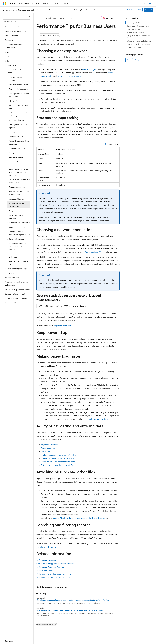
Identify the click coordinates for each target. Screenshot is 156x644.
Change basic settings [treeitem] (17, 187)
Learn (39, 18)
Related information (134, 47)
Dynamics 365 (50, 18)
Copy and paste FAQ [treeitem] (16, 136)
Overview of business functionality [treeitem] (15, 46)
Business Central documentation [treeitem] (17, 27)
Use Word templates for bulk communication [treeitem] (19, 181)
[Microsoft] (5, 3)
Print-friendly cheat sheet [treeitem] (18, 85)
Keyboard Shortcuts (49, 445)
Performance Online (45, 570)
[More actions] (117, 18)
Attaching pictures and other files (139, 41)
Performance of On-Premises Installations (54, 574)
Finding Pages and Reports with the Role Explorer (62, 458)
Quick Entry (46, 451)
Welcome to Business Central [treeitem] (16, 31)
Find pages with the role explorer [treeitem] (18, 126)
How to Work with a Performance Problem (54, 577)
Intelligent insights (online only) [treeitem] (18, 263)
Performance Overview (46, 560)
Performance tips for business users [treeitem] (16, 205)
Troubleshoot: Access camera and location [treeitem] (20, 255)
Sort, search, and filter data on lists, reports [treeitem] (19, 114)
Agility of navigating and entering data (139, 37)
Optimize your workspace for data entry (58, 462)
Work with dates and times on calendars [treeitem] (19, 143)
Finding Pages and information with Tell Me (59, 455)
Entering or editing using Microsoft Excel (58, 465)
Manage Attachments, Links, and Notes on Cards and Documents (80, 518)
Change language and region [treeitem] (20, 153)
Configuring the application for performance (55, 564)
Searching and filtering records (138, 44)
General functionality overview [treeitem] (17, 79)
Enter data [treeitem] (13, 132)
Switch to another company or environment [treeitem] (19, 193)
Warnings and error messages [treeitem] (16, 217)
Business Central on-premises (70, 76)
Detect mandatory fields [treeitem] (18, 148)
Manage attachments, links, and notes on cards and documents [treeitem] (19, 172)
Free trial (148, 10)
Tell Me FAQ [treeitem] (13, 101)
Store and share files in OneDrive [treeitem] (17, 163)
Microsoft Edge (89, 69)
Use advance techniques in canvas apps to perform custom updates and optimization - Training (73, 600)
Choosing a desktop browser (137, 23)
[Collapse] (30, 16)
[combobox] (17, 21)
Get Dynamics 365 (134, 10)
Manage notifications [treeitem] (17, 199)
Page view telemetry (62, 326)
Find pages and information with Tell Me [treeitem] (19, 95)
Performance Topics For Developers (51, 567)
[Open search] (145, 3)
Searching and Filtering (46, 547)
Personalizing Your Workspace (97, 419)
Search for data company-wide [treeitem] (19, 107)
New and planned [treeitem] (11, 36)
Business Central (66, 18)
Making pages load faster (136, 32)
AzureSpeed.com (92, 252)
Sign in (151, 3)
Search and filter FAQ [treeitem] (17, 120)
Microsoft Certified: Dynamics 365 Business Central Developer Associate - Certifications (70, 610)
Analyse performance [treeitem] (17, 211)
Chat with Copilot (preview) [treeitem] (19, 89)
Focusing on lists (48, 448)
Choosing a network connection (139, 26)
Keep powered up (133, 29)
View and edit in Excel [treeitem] (17, 157)
